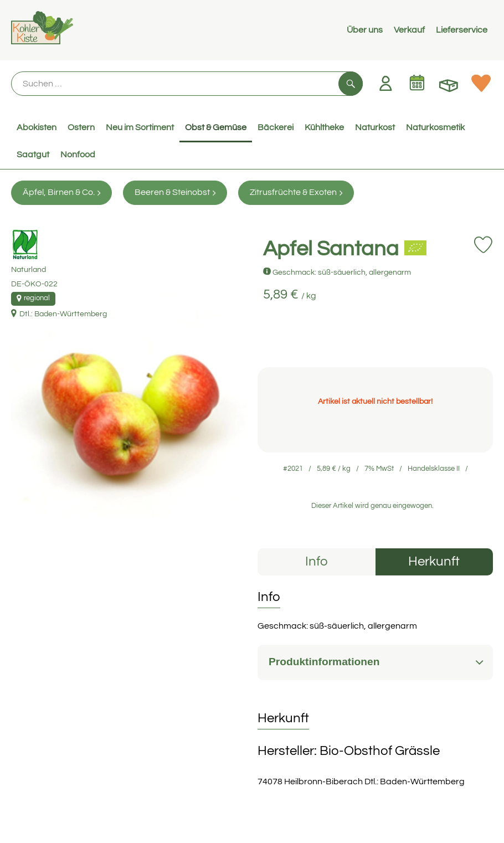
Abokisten (37, 127)
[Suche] (187, 84)
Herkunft (434, 561)
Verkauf (409, 30)
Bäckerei (276, 127)
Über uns (365, 30)
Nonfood (78, 155)
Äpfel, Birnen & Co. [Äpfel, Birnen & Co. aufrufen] (61, 192)
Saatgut (33, 155)
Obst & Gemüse (216, 127)
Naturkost (375, 127)
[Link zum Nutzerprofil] (385, 83)
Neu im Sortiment (140, 127)
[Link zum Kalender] (417, 83)
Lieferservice (462, 30)
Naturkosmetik (435, 127)
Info (317, 561)
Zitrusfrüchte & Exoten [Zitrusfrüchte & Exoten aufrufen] (296, 192)
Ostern (81, 127)
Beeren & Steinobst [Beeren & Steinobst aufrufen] (175, 192)
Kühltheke (324, 127)
